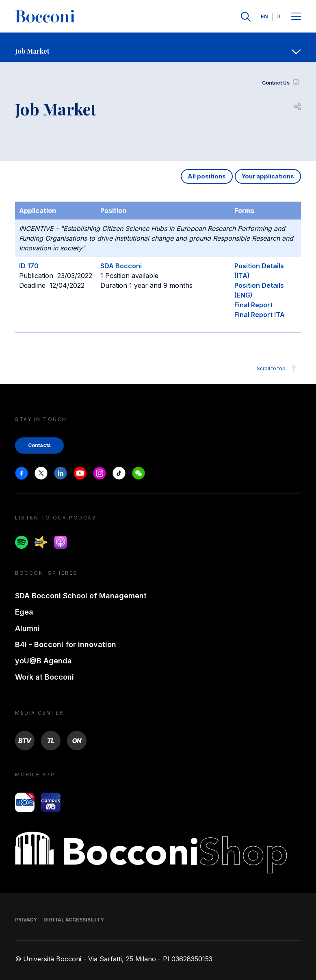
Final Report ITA (260, 315)
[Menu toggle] (296, 17)
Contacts (39, 445)
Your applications (268, 176)
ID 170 (29, 266)
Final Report (253, 305)
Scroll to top (278, 369)
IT (279, 16)
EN (264, 16)
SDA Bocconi (121, 266)
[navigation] (158, 47)
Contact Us (281, 83)
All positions (207, 176)
